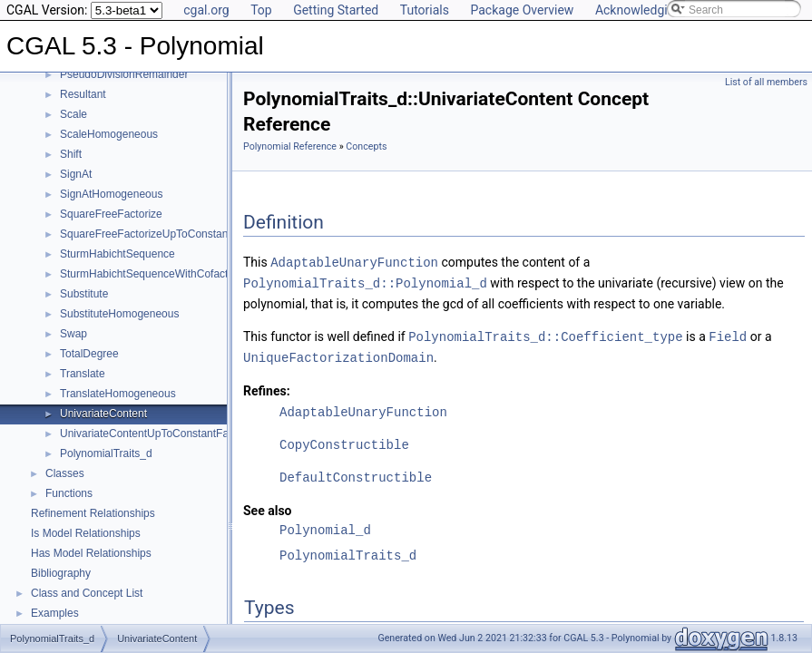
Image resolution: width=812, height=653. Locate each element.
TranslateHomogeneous (118, 394)
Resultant (83, 94)
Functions (69, 493)
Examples (55, 613)
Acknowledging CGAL (656, 10)
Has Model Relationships (91, 553)
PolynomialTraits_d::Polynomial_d (365, 282)
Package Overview (522, 10)
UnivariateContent (103, 414)
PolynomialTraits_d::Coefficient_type (545, 334)
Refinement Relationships (93, 513)
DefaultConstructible (356, 474)
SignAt (76, 174)
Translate (83, 374)
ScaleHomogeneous (109, 134)
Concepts (366, 146)
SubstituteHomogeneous (119, 314)
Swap (73, 334)
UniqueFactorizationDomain (338, 354)
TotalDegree (89, 354)
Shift (71, 154)
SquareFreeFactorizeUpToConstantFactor (161, 234)
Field (728, 334)
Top (261, 10)
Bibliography (61, 573)
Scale (73, 114)
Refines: (267, 387)
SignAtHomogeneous (111, 194)
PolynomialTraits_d (106, 453)
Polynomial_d (325, 526)
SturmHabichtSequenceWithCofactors (152, 274)
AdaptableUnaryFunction (354, 262)
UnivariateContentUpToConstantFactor (153, 434)
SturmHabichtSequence (117, 254)
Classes (65, 473)
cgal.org (206, 10)
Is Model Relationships (86, 533)
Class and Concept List (87, 593)
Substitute (84, 294)
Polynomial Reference (290, 146)
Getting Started (336, 10)
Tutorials (425, 10)
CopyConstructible (344, 441)
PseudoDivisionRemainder (124, 74)
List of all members (766, 82)
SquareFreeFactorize (111, 214)
